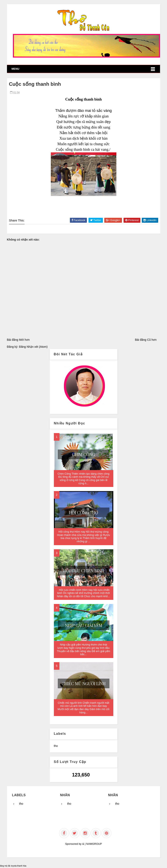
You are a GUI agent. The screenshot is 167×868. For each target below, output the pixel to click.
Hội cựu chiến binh (84, 571)
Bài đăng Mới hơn (18, 340)
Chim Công (83, 454)
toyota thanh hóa (19, 866)
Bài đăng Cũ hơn (146, 340)
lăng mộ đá (5, 866)
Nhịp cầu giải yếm (84, 625)
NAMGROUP (94, 844)
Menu (15, 69)
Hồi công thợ (83, 512)
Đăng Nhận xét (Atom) (33, 347)
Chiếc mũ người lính (84, 683)
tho (56, 746)
